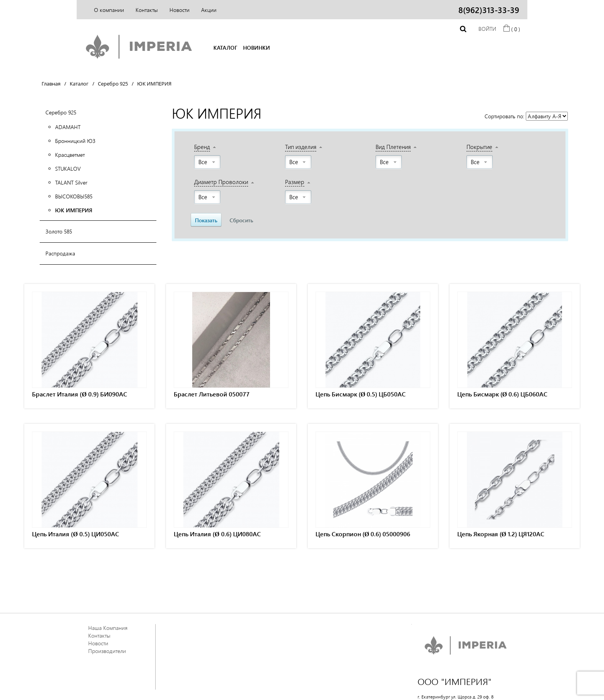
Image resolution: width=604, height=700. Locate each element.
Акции (209, 10)
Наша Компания (108, 628)
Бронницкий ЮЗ (75, 141)
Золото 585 (59, 231)
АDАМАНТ (68, 127)
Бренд (202, 147)
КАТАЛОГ (225, 48)
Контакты (147, 10)
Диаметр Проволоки (221, 182)
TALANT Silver (71, 182)
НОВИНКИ (257, 48)
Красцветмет (70, 155)
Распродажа (60, 253)
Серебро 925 (61, 112)
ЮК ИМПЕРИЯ (74, 210)
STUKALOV (68, 169)
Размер (295, 182)
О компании (109, 10)
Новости (180, 10)
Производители (107, 651)
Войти (487, 29)
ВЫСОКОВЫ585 (74, 196)
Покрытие (479, 147)
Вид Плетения (393, 147)
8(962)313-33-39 (489, 10)
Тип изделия (301, 147)
